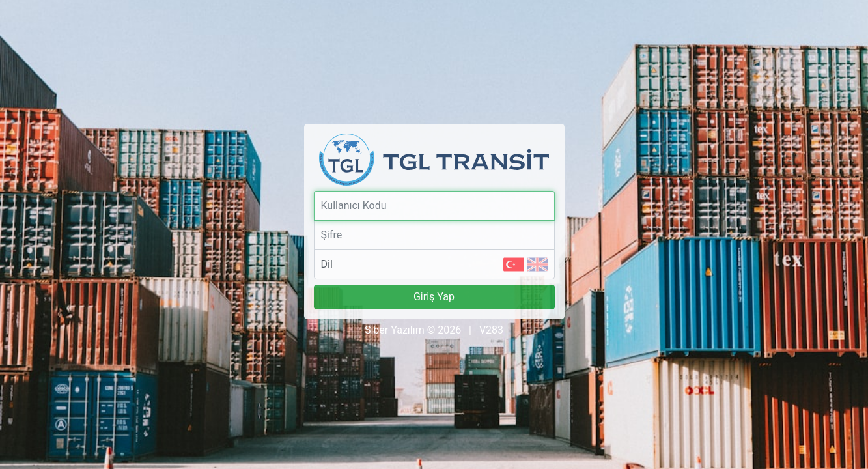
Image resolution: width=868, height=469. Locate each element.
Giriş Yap (434, 297)
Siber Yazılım (395, 330)
